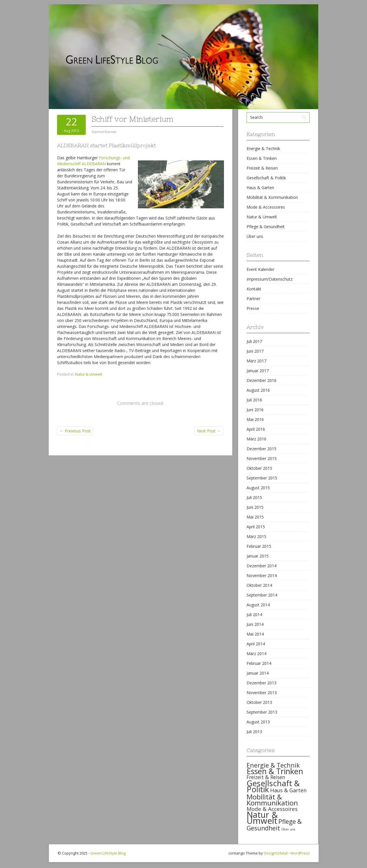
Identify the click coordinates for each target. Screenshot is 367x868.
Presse (253, 308)
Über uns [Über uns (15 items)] (288, 829)
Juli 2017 (254, 341)
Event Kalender (260, 269)
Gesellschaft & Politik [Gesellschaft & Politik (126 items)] (273, 786)
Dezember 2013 (261, 683)
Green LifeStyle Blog (108, 853)
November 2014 (262, 575)
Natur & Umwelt (89, 374)
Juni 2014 (255, 624)
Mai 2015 (255, 517)
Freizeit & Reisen (262, 168)
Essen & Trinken (262, 158)
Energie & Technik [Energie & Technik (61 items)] (273, 765)
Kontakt (254, 289)
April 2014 (256, 644)
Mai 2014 (255, 634)
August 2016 (258, 390)
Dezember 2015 (261, 449)
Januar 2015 (258, 556)
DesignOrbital (276, 853)
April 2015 (256, 527)
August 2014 (258, 605)
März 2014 (256, 654)
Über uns (255, 236)
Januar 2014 (258, 673)
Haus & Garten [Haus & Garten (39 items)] (288, 790)
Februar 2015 (259, 546)
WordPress (300, 853)
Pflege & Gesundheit (266, 227)
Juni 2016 (255, 410)
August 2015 (258, 488)
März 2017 (256, 361)
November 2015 (262, 458)
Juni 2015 (255, 507)
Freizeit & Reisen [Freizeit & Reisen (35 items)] (266, 777)
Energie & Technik (263, 148)
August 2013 (258, 722)
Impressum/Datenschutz (270, 279)
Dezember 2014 (261, 566)
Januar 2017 (258, 371)
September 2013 (262, 712)
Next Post (209, 431)
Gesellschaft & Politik (266, 178)
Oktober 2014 (259, 585)
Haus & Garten (260, 188)
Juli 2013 (254, 732)
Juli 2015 (254, 497)
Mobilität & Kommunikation (272, 197)
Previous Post (75, 431)
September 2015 (262, 478)
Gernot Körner (104, 132)
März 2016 (256, 439)
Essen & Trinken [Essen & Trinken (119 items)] (275, 771)
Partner (253, 299)
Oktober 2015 (259, 468)
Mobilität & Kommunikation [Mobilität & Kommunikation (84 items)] (272, 800)
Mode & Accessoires (266, 207)
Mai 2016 (255, 419)
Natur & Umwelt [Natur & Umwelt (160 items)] (262, 818)
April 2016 (256, 429)
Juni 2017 (255, 351)
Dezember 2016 (261, 380)
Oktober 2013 (259, 702)
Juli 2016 (254, 400)
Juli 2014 (254, 614)
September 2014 (262, 595)
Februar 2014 (259, 663)
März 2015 (256, 536)
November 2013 (262, 693)
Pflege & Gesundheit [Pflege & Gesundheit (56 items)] (274, 825)
